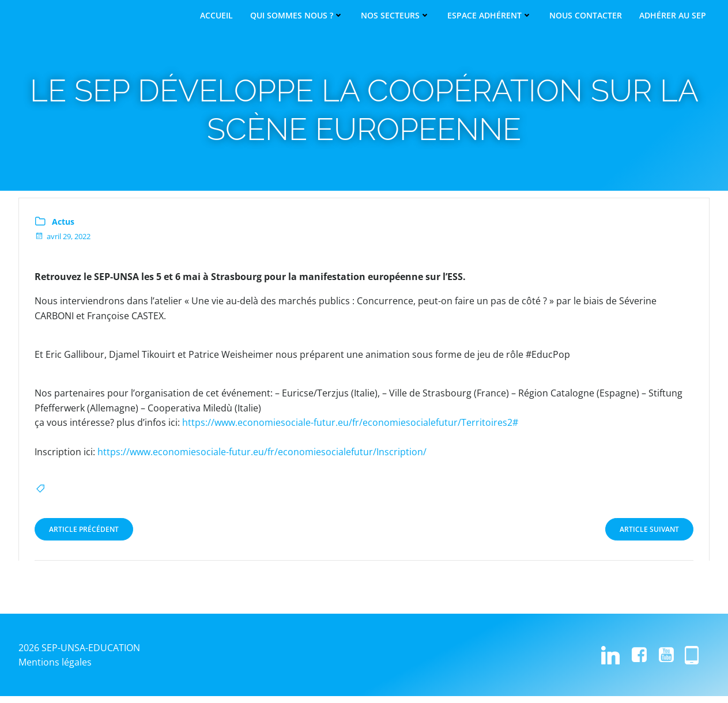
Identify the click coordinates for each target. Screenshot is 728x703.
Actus (64, 227)
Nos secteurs (395, 16)
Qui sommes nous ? (297, 16)
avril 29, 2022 (63, 243)
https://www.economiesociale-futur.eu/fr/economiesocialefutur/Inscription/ (263, 458)
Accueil (216, 16)
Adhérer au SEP (673, 16)
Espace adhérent (490, 16)
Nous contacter (586, 16)
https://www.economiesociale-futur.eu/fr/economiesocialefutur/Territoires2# (351, 429)
